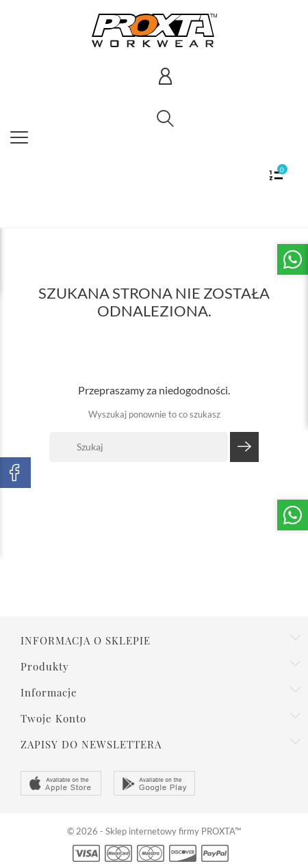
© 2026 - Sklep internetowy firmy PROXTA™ (154, 831)
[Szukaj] (139, 447)
